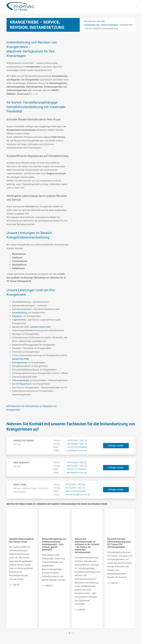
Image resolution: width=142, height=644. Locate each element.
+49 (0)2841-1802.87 (77, 463)
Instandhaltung (19, 313)
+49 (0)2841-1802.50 (77, 444)
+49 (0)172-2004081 (77, 469)
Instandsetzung (92, 25)
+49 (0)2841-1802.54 (77, 441)
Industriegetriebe (110, 25)
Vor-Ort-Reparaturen (22, 384)
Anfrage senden (116, 446)
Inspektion (17, 316)
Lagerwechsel (19, 320)
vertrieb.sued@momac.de (77, 495)
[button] (69, 633)
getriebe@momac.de (77, 473)
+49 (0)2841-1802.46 (75, 485)
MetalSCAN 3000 (21, 359)
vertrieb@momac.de (77, 451)
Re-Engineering (19, 363)
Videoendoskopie (21, 380)
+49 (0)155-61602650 (75, 491)
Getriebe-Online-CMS (40, 327)
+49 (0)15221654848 (77, 447)
